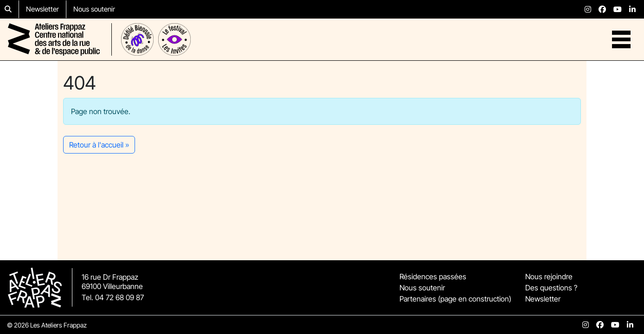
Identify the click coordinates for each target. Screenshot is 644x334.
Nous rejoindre (549, 276)
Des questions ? (551, 288)
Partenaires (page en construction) (455, 299)
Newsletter (42, 9)
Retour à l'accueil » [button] (99, 145)
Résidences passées (433, 276)
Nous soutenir (94, 9)
